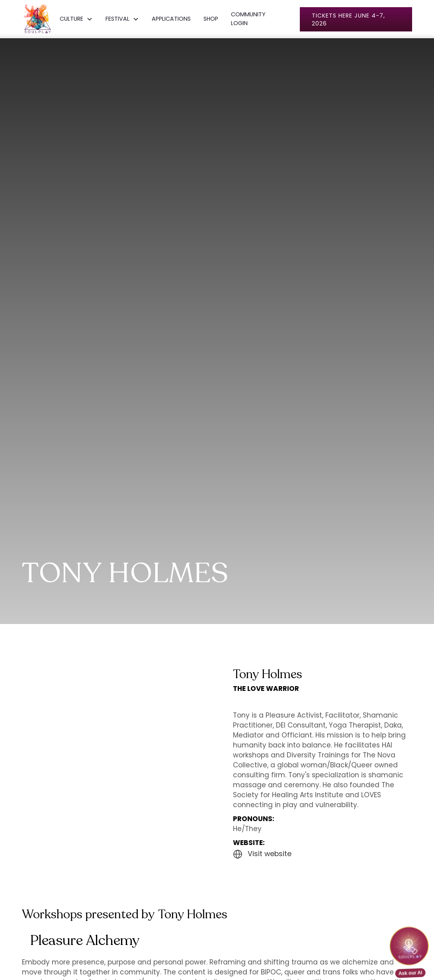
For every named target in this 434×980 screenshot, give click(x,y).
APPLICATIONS (171, 19)
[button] (76, 19)
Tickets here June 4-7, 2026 (348, 20)
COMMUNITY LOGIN (248, 19)
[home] (38, 19)
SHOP (211, 19)
